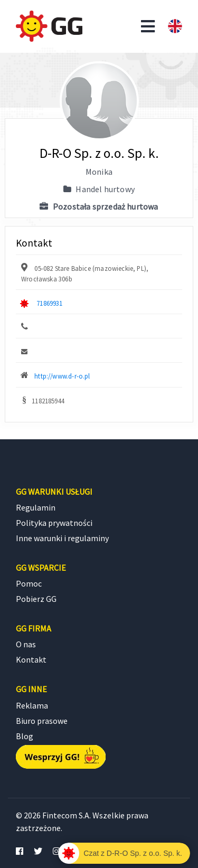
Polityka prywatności (54, 523)
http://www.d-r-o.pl (62, 376)
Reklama (32, 705)
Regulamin (36, 507)
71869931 (49, 303)
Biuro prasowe (42, 721)
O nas (26, 644)
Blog (25, 736)
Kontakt (31, 659)
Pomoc (29, 583)
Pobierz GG (36, 599)
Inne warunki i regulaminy (62, 538)
